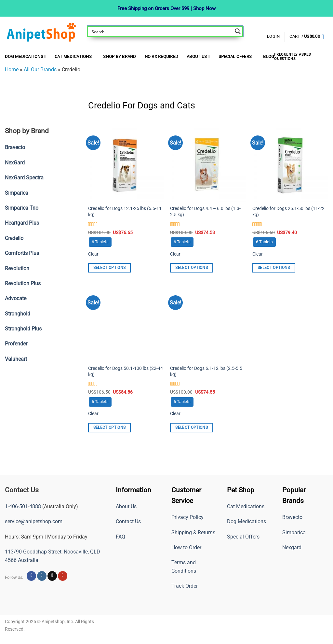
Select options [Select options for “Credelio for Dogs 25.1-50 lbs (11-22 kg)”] (274, 268)
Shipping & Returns (193, 532)
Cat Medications (75, 56)
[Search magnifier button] (238, 31)
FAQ (120, 537)
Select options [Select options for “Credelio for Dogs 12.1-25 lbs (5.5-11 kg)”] (110, 268)
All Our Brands (40, 70)
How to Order (186, 547)
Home (12, 70)
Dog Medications (26, 56)
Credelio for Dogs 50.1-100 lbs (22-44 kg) (126, 371)
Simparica (294, 532)
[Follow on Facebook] (31, 576)
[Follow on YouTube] (63, 576)
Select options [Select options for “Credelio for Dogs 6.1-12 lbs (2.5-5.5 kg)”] (192, 427)
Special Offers (237, 56)
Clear (93, 254)
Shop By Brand (120, 56)
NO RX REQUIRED (162, 56)
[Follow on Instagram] (42, 576)
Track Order (185, 586)
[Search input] (161, 31)
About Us (198, 56)
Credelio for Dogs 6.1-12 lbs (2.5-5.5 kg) (206, 371)
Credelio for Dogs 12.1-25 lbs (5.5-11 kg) (125, 212)
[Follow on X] (52, 576)
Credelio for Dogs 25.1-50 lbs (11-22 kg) (288, 212)
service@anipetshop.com (34, 521)
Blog (269, 56)
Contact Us (128, 521)
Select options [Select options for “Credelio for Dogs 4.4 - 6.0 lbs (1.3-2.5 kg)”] (192, 268)
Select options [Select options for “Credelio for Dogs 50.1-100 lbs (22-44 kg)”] (110, 427)
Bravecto (292, 517)
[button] (309, 37)
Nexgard (292, 547)
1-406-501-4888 (23, 506)
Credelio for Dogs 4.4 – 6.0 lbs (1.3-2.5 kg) (205, 212)
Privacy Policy (187, 517)
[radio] (100, 242)
